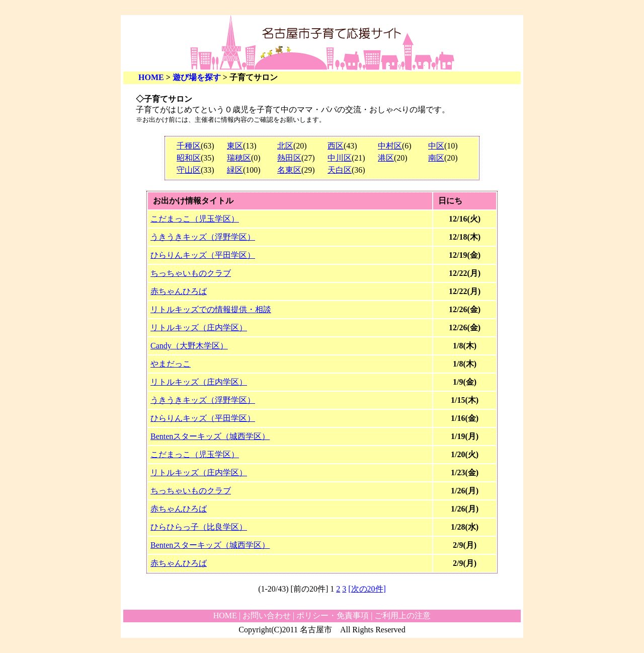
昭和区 (189, 158)
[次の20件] (367, 589)
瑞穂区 (239, 158)
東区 (235, 146)
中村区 (390, 146)
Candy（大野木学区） (189, 346)
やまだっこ (171, 364)
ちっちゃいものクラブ (191, 273)
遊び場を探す (197, 77)
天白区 (340, 170)
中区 (436, 146)
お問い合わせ (267, 615)
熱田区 (289, 158)
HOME (151, 77)
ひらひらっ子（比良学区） (199, 527)
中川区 (340, 158)
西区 (336, 146)
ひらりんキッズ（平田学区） (203, 255)
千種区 (189, 146)
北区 (285, 146)
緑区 (235, 170)
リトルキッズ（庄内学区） (199, 328)
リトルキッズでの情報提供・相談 (211, 309)
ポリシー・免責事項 (333, 615)
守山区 (189, 170)
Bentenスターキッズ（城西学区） (210, 436)
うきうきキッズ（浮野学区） (203, 237)
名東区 (289, 170)
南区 (436, 158)
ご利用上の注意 (403, 615)
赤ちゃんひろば (179, 291)
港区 (386, 158)
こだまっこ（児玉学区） (195, 219)
